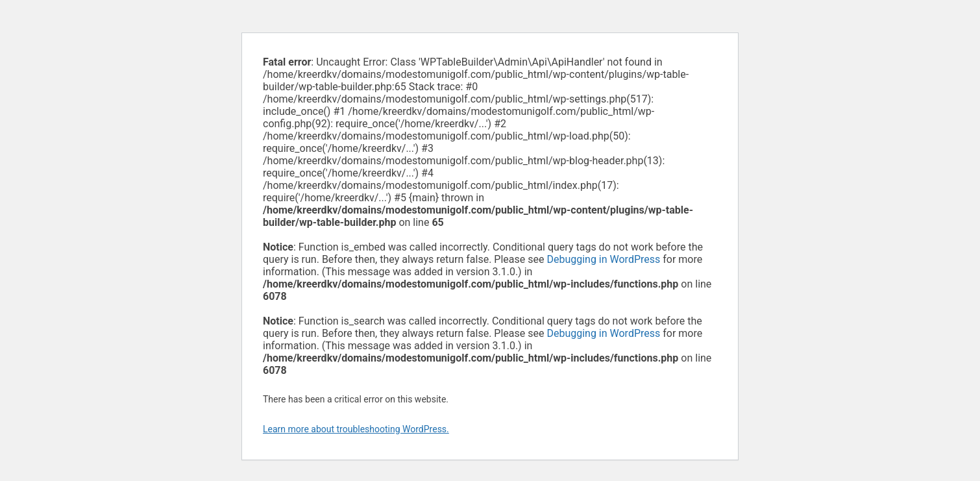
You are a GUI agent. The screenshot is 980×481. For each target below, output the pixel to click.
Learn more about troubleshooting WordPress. (356, 429)
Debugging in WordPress (603, 259)
